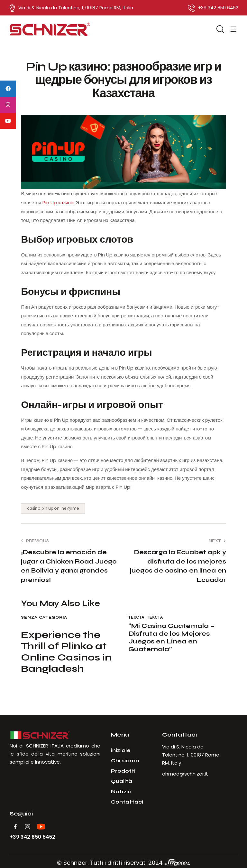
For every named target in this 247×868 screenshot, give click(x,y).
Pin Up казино (58, 203)
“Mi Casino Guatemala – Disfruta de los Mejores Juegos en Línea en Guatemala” (171, 638)
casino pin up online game (53, 508)
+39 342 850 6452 (32, 837)
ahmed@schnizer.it (185, 774)
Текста (136, 617)
